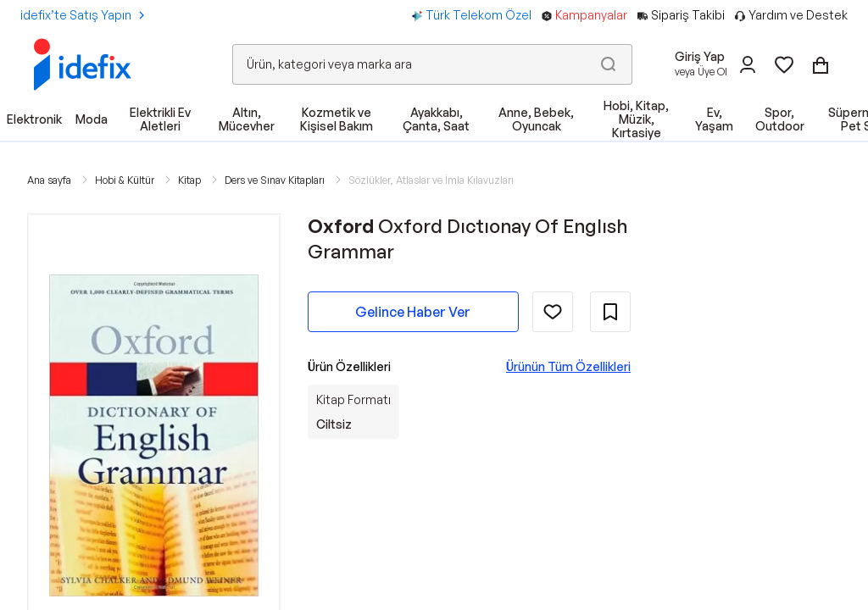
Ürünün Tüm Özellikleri (568, 366)
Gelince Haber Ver (413, 312)
